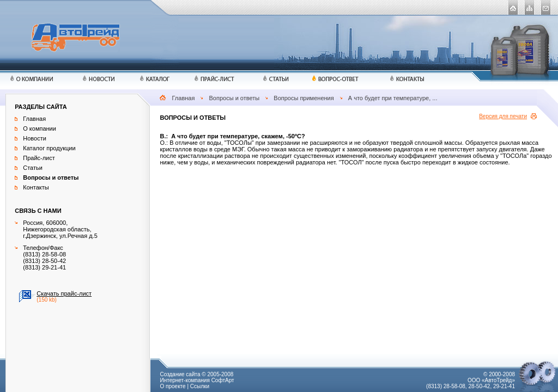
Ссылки (200, 386)
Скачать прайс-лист (64, 293)
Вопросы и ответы (235, 98)
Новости (35, 138)
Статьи (33, 168)
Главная (184, 98)
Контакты (36, 187)
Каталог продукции (49, 148)
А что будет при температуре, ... (393, 98)
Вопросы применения (304, 98)
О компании (40, 128)
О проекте (172, 386)
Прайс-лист (39, 158)
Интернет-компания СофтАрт (197, 380)
